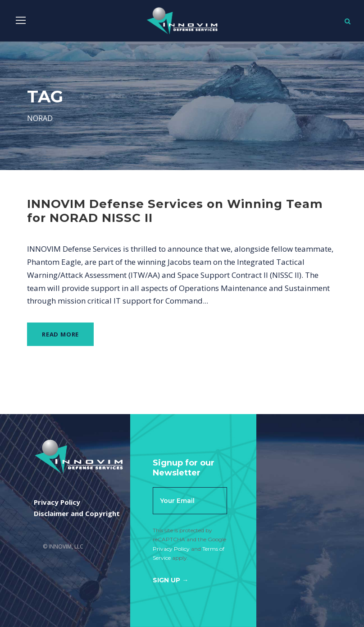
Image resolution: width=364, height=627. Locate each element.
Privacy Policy (171, 549)
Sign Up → (171, 580)
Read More (60, 334)
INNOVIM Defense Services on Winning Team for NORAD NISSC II (175, 211)
